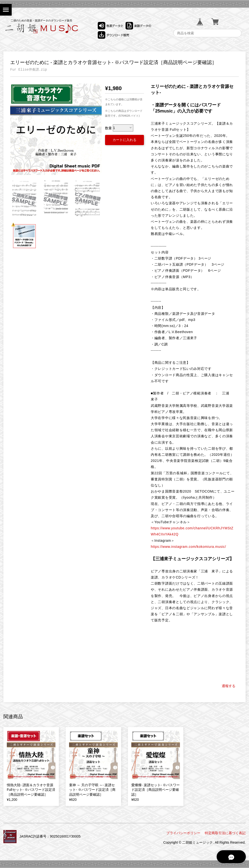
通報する (229, 686)
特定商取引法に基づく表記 (225, 833)
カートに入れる (124, 140)
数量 (108, 128)
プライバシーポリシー (183, 833)
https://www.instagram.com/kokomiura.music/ (188, 547)
